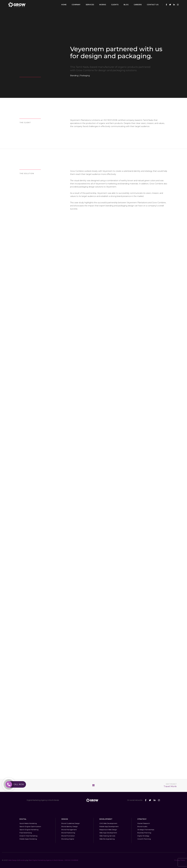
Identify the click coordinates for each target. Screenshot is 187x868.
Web (10, 860)
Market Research (144, 823)
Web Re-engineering (107, 839)
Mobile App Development (109, 826)
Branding (22, 860)
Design (14, 860)
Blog (126, 5)
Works (103, 5)
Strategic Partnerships (146, 830)
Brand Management (69, 830)
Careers (138, 5)
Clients (115, 5)
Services (90, 5)
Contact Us (153, 5)
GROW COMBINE (71, 860)
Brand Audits (142, 826)
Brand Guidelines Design (71, 823)
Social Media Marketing (28, 823)
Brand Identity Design (70, 826)
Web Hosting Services (107, 836)
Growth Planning (144, 839)
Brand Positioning (68, 833)
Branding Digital (68, 839)
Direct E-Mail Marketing (28, 836)
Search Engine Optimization (30, 826)
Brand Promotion (68, 836)
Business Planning (144, 833)
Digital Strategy (143, 836)
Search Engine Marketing (29, 830)
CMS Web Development (108, 823)
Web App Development (108, 833)
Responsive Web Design (108, 830)
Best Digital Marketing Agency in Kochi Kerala (46, 860)
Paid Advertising (26, 833)
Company (76, 5)
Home (64, 5)
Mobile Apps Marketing (28, 839)
